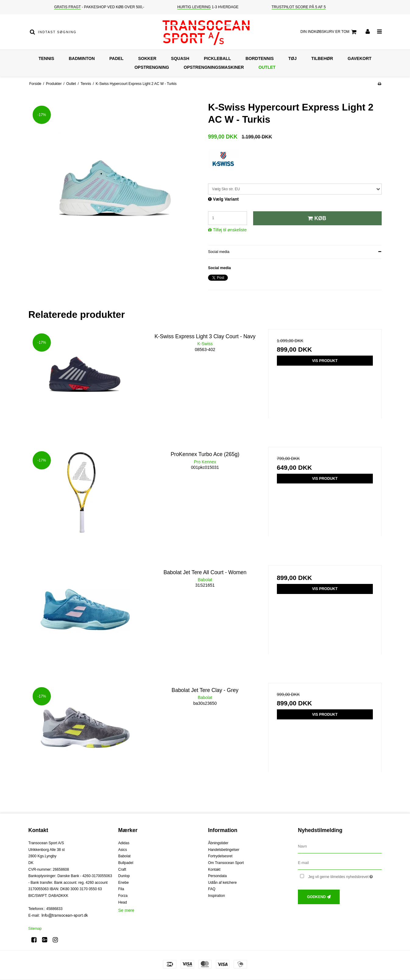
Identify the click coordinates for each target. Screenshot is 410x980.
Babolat (124, 856)
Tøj (293, 58)
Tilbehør (322, 58)
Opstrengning (152, 67)
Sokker (147, 58)
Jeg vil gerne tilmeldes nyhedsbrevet (345, 875)
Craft (122, 869)
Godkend (316, 897)
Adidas (124, 843)
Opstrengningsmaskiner (214, 67)
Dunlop (124, 876)
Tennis (46, 58)
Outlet (267, 67)
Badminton (82, 58)
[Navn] (340, 846)
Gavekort (359, 58)
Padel (116, 58)
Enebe (124, 883)
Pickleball (217, 58)
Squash (180, 58)
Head (123, 902)
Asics (123, 850)
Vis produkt (325, 361)
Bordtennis (260, 58)
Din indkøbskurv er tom (329, 32)
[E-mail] (340, 863)
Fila (121, 889)
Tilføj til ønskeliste (230, 230)
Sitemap (35, 929)
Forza (123, 896)
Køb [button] (316, 218)
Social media (219, 252)
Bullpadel (126, 863)
